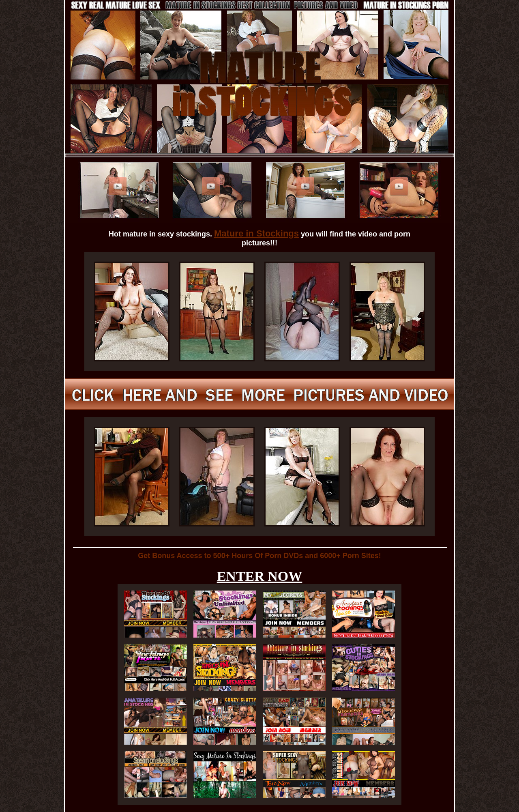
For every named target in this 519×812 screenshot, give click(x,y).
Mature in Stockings (256, 233)
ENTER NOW (260, 576)
